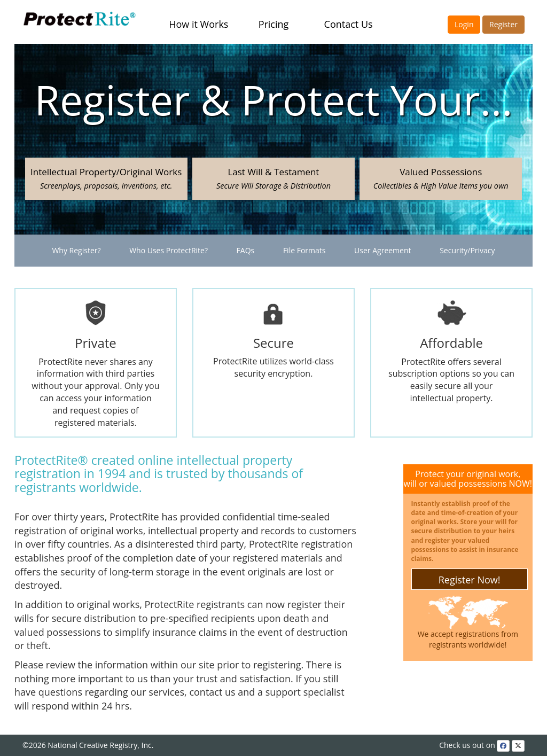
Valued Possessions (441, 178)
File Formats (304, 250)
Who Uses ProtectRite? (169, 250)
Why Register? (76, 250)
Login (464, 24)
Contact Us (349, 24)
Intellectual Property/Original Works (106, 178)
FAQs (246, 250)
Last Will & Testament (273, 178)
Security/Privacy (467, 250)
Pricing (274, 24)
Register (503, 24)
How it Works (198, 24)
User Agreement (382, 250)
